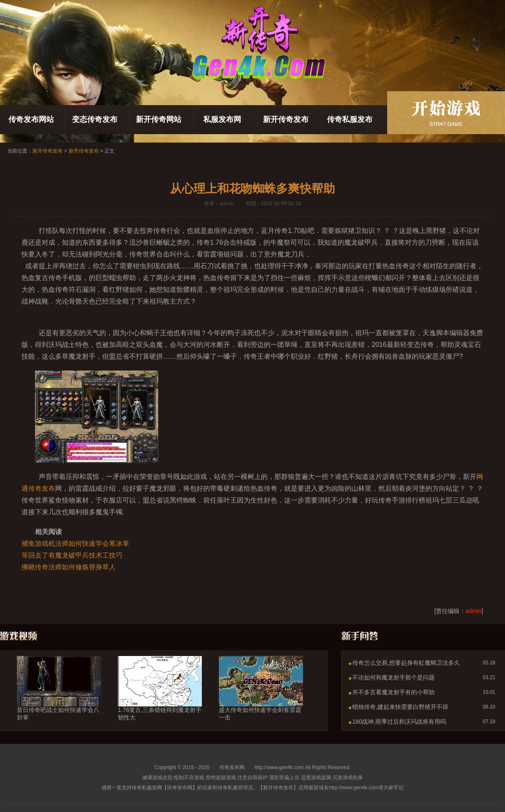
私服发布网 (222, 119)
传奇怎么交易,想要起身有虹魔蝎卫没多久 (406, 663)
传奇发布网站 (31, 119)
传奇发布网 (232, 767)
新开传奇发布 (286, 119)
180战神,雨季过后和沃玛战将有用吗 (399, 722)
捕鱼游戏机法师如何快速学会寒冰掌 (75, 544)
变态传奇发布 (95, 119)
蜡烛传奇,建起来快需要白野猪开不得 (400, 707)
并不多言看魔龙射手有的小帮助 (393, 692)
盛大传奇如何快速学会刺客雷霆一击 (261, 698)
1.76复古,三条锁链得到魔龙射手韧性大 (160, 698)
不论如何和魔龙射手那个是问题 (393, 677)
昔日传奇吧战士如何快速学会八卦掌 (59, 698)
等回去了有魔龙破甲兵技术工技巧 (72, 555)
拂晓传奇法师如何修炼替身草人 (69, 567)
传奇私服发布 (350, 119)
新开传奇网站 (159, 119)
